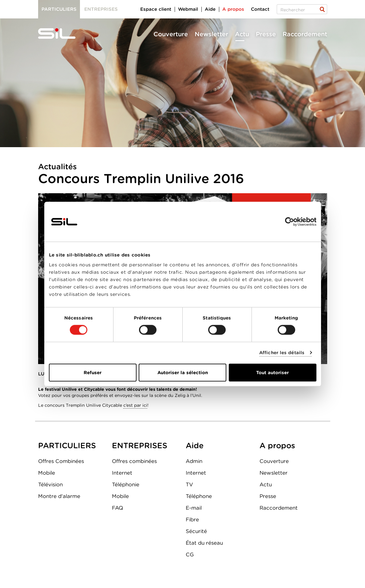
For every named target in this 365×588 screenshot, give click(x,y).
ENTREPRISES (140, 445)
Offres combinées (134, 461)
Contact (260, 9)
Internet (122, 473)
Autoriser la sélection (183, 372)
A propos (233, 9)
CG (190, 555)
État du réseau (204, 543)
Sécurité (196, 531)
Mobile (47, 473)
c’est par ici (135, 405)
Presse (266, 34)
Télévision (50, 484)
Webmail (188, 9)
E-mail (194, 508)
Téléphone (199, 496)
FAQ (117, 508)
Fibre (192, 519)
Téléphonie (126, 484)
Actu (242, 34)
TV (189, 484)
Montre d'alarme (59, 496)
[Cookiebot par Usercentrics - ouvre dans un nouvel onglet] (290, 222)
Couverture (171, 34)
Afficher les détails (282, 353)
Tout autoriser (272, 372)
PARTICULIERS (67, 445)
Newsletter (211, 34)
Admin (194, 461)
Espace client (156, 9)
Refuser (93, 372)
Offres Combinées (61, 461)
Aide (210, 9)
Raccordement (305, 34)
